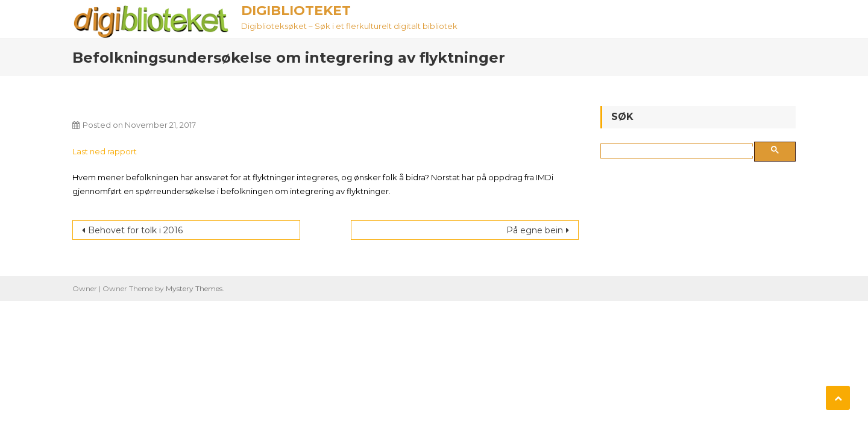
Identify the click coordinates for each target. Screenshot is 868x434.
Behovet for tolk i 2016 (135, 230)
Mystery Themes (194, 288)
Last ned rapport (105, 151)
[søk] (679, 151)
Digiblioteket (296, 11)
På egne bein (535, 230)
